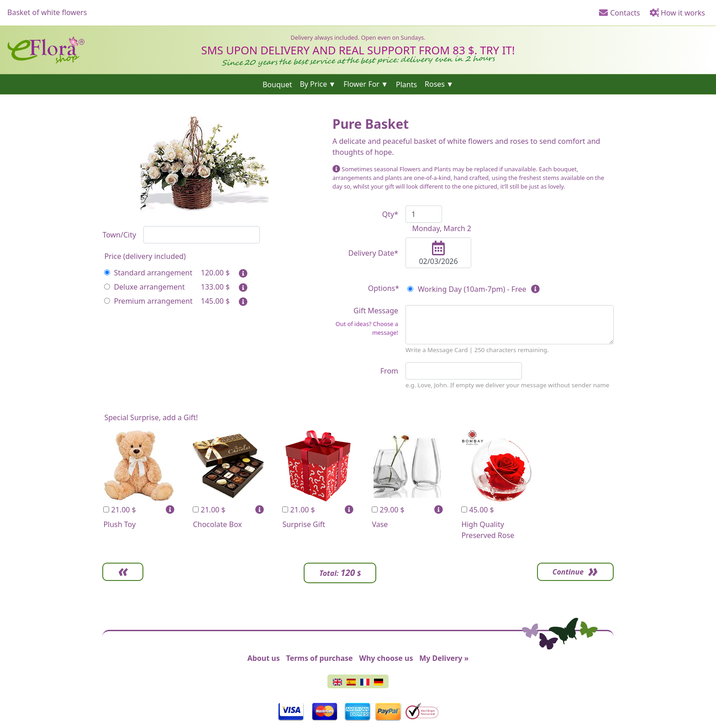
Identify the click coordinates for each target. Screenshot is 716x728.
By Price (313, 84)
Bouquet (277, 84)
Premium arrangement (148, 301)
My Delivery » (444, 658)
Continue (568, 572)
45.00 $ (477, 510)
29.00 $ (388, 510)
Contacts (619, 13)
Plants (406, 84)
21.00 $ (119, 510)
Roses (435, 84)
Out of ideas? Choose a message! (367, 328)
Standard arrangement (148, 273)
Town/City (119, 235)
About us (264, 658)
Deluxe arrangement (144, 287)
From (389, 371)
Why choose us (386, 658)
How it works (677, 13)
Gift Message (365, 321)
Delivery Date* (373, 253)
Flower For (361, 84)
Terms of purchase (320, 658)
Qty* (390, 214)
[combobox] (202, 235)
